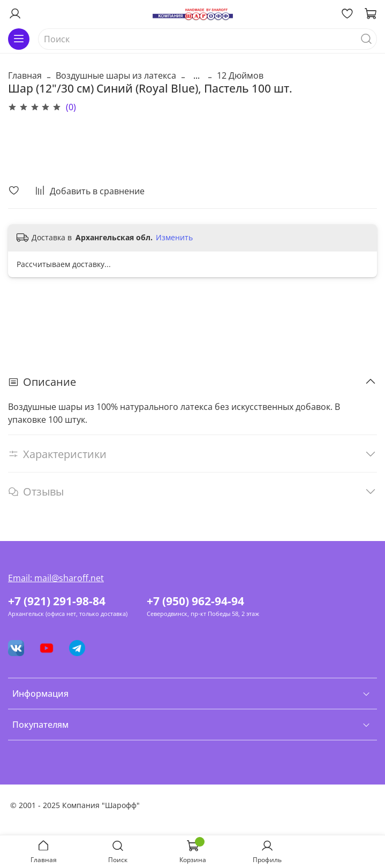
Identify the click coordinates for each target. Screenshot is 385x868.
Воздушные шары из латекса (116, 75)
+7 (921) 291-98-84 (57, 601)
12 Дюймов (240, 75)
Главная (25, 75)
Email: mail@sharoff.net (56, 578)
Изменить (174, 238)
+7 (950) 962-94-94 (195, 601)
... (197, 75)
